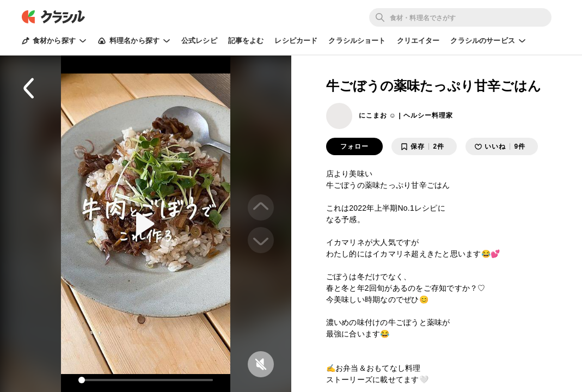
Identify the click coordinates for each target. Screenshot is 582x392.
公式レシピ (199, 41)
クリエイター (418, 41)
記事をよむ (246, 41)
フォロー (354, 146)
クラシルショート (357, 41)
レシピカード (296, 41)
